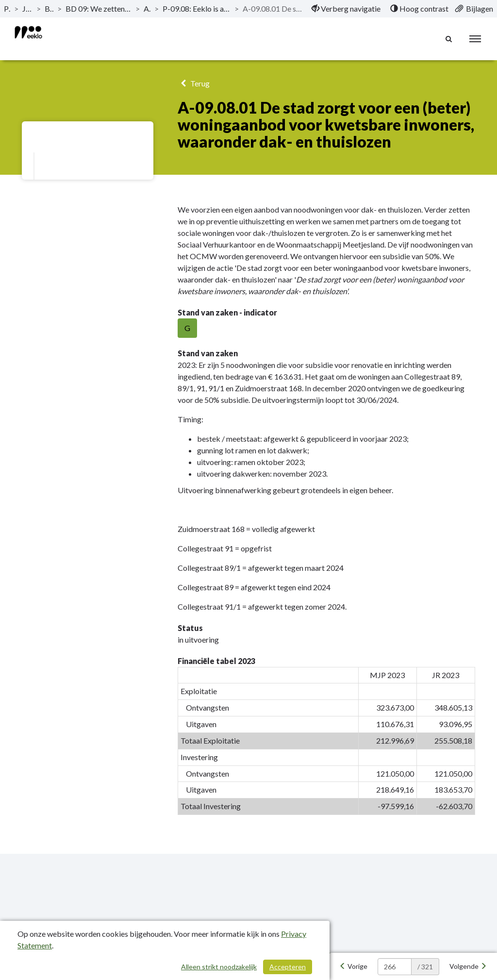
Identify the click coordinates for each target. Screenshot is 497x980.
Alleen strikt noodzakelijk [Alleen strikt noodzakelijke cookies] (219, 967)
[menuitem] (346, 9)
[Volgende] (468, 966)
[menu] (475, 39)
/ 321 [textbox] (425, 967)
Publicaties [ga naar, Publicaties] (7, 8)
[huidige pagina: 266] (395, 967)
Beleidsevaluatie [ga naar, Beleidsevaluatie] (49, 8)
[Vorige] (353, 966)
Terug (193, 83)
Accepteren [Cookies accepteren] (288, 967)
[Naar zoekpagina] (449, 39)
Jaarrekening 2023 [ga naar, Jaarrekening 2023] (27, 8)
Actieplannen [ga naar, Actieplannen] (147, 8)
